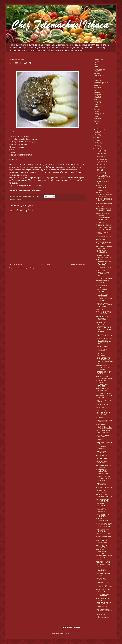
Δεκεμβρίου (100, 151)
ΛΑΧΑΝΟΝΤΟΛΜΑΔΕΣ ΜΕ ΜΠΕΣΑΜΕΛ (103, 390)
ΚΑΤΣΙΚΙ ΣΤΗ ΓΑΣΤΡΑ (103, 534)
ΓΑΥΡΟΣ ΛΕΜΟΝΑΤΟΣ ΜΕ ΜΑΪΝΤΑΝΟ (103, 313)
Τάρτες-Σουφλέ (99, 114)
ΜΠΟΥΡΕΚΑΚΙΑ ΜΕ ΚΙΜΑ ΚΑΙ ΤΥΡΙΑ (104, 397)
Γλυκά (96, 67)
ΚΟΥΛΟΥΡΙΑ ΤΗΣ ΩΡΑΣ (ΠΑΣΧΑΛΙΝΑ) (104, 599)
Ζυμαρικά (97, 85)
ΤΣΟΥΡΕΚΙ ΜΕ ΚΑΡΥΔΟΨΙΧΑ (102, 491)
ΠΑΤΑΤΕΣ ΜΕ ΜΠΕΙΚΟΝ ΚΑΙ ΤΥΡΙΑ (104, 200)
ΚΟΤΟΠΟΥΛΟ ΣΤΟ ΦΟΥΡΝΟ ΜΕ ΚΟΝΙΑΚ (104, 335)
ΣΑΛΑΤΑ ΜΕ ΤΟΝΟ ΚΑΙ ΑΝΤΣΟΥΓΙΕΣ (104, 243)
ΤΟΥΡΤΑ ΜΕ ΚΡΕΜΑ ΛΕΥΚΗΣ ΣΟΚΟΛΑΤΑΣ (104, 610)
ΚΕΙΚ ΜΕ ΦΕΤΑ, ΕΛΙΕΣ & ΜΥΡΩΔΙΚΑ (104, 247)
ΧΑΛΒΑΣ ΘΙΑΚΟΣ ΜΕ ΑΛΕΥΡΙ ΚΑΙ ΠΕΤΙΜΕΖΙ (103, 552)
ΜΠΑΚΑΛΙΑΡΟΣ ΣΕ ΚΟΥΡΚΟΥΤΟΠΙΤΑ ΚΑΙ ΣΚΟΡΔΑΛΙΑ (104, 195)
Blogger (67, 634)
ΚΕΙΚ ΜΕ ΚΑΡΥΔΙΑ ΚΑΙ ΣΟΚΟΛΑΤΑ (104, 466)
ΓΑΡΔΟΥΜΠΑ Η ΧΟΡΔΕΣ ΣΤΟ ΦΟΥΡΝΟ (104, 595)
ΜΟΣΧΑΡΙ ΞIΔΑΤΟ (102, 458)
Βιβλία (96, 64)
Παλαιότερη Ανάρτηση (78, 265)
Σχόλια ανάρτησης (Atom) (26, 268)
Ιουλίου (99, 165)
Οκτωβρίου (100, 156)
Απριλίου (100, 173)
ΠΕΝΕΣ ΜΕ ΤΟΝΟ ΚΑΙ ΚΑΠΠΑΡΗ (103, 436)
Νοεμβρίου (100, 154)
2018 (97, 138)
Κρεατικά (97, 90)
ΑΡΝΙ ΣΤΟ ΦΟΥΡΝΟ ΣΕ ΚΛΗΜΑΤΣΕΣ (104, 546)
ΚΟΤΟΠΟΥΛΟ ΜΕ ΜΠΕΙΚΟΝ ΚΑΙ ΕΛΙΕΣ (104, 586)
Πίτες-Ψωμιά (98, 102)
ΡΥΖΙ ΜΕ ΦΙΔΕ (101, 239)
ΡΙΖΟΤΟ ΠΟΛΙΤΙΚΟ (102, 405)
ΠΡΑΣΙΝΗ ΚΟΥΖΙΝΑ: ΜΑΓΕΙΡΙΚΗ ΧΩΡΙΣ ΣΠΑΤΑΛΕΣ (103, 368)
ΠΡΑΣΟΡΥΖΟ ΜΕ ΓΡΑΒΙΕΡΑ (102, 291)
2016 (97, 143)
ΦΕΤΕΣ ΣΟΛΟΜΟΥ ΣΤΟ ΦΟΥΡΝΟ (104, 373)
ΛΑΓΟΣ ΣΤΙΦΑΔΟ (102, 456)
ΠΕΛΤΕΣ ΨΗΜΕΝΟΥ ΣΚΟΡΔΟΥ (103, 282)
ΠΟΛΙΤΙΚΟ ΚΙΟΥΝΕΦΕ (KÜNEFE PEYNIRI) (103, 210)
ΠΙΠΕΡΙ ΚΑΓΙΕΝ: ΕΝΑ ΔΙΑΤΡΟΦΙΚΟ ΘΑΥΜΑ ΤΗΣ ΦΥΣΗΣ (104, 305)
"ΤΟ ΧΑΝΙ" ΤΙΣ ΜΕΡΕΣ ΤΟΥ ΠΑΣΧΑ (103, 570)
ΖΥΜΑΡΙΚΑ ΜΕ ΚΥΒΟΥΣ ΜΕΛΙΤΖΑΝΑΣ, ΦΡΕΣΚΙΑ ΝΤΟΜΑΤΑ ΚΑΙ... (104, 341)
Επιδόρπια (98, 80)
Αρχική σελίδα (47, 265)
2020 (97, 132)
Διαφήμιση (98, 73)
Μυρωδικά (98, 97)
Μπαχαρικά (98, 95)
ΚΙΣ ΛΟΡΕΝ (100, 222)
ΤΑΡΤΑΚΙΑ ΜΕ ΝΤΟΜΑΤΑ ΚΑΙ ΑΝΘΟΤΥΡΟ (104, 432)
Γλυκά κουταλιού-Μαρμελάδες (100, 70)
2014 (97, 148)
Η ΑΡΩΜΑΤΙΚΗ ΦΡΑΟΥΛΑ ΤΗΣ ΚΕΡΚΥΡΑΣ (104, 219)
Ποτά (96, 104)
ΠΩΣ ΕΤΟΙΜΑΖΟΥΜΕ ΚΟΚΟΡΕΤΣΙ (103, 515)
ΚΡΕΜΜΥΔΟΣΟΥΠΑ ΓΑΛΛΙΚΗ (103, 214)
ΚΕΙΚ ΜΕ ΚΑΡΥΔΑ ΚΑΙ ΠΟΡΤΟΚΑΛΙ (103, 414)
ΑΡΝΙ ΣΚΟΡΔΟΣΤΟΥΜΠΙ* (104, 393)
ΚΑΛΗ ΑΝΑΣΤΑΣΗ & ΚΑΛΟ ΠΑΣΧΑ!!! (103, 500)
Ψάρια (96, 123)
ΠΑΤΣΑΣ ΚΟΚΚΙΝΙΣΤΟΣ (104, 225)
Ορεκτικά (97, 100)
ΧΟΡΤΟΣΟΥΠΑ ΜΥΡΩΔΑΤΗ (101, 187)
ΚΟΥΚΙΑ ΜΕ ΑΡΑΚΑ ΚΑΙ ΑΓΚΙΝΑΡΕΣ (104, 537)
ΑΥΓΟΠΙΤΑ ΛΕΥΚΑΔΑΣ (103, 327)
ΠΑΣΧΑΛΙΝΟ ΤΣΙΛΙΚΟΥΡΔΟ (102, 505)
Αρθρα (96, 62)
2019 (97, 135)
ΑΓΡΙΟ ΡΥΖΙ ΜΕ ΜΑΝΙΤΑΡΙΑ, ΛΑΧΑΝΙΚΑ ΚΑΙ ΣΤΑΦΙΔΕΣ (102, 383)
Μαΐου (99, 170)
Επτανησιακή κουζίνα (101, 83)
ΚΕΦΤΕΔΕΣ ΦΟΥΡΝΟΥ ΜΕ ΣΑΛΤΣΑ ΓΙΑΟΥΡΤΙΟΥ (104, 318)
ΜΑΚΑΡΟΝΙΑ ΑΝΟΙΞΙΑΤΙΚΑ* (102, 484)
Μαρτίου (99, 614)
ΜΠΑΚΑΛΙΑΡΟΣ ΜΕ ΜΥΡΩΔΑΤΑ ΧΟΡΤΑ (103, 256)
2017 (97, 140)
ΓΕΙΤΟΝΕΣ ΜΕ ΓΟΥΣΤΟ (104, 268)
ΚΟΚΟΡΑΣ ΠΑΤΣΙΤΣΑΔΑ (104, 204)
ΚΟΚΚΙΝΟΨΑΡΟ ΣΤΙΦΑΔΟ (101, 286)
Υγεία (96, 116)
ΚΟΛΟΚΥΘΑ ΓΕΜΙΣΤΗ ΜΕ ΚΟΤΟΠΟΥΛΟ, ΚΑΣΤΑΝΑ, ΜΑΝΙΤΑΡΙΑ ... (104, 361)
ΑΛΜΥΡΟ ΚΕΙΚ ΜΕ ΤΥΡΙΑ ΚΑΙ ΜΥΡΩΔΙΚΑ (104, 377)
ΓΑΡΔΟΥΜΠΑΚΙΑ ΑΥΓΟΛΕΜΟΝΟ (102, 542)
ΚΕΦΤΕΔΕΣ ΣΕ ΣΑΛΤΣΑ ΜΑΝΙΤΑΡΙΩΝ (104, 421)
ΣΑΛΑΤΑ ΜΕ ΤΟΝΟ (102, 408)
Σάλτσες (97, 109)
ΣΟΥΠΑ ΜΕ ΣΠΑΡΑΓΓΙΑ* (104, 488)
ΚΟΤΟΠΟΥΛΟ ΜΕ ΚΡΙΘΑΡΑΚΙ (102, 462)
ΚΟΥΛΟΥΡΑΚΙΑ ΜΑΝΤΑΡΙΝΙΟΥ (102, 252)
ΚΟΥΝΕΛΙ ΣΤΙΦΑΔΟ (103, 410)
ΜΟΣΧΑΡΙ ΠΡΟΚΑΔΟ (103, 476)
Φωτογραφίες (99, 119)
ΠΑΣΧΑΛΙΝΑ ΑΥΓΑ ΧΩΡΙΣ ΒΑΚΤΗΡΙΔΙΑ (104, 530)
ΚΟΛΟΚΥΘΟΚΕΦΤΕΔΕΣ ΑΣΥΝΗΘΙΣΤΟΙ (104, 295)
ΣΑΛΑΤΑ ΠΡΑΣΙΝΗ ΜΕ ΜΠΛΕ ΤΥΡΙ (103, 591)
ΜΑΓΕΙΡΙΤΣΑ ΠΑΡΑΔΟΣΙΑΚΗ (102, 520)
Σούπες (97, 111)
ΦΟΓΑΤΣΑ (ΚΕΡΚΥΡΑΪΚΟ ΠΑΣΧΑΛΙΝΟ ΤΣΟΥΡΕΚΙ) (104, 558)
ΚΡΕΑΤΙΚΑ (18, 199)
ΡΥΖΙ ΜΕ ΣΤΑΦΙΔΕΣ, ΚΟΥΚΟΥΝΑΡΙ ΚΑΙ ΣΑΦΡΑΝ (103, 177)
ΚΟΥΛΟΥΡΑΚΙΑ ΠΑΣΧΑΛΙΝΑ (101, 579)
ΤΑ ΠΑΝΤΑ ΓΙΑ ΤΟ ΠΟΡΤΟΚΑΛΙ (102, 350)
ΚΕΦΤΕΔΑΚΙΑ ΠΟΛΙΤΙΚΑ (104, 237)
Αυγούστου (100, 162)
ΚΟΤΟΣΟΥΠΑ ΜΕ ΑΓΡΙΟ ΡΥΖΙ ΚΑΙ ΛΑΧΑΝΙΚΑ (104, 229)
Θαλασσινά (98, 88)
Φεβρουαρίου (101, 617)
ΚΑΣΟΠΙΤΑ (100, 309)
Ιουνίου (99, 167)
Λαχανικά (97, 92)
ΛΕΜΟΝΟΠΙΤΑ (101, 190)
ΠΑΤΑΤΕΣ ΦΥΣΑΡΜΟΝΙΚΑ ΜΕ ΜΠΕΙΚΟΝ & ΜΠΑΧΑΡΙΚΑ (103, 262)
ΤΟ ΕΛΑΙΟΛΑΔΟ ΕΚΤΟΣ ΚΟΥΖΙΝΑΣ (104, 480)
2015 (97, 146)
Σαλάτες (97, 107)
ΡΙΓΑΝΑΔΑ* (100, 440)
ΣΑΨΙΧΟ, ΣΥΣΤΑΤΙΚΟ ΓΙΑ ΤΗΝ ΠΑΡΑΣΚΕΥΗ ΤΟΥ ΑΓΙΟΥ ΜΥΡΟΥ (104, 525)
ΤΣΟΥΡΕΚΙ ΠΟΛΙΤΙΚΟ (103, 562)
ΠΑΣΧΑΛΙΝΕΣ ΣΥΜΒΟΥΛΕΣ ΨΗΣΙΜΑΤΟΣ (101, 510)
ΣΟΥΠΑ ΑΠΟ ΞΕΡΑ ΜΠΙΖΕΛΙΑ (102, 354)
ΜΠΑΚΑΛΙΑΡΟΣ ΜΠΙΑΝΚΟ (101, 323)
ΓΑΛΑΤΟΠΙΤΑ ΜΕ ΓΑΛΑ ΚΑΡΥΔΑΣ (103, 233)
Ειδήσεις (97, 78)
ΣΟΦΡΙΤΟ (99, 417)
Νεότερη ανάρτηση (16, 265)
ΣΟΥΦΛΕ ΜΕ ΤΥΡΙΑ (103, 583)
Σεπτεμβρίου (101, 159)
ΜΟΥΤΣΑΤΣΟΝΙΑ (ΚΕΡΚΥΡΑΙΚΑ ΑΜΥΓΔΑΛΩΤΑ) (102, 472)
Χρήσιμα (97, 121)
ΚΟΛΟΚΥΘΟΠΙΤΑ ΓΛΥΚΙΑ (104, 278)
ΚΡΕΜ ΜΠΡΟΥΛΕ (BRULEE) (102, 448)
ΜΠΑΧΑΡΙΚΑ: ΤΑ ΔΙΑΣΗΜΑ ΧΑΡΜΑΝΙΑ (104, 496)
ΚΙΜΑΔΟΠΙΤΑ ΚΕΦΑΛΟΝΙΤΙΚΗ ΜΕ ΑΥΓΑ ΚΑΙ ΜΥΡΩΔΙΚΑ (104, 426)
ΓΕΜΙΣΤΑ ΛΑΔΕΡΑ (102, 206)
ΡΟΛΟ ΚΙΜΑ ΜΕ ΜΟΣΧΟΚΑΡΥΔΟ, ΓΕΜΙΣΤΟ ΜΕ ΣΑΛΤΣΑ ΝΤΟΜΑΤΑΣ (104, 273)
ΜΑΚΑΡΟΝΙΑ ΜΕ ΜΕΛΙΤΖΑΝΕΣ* (102, 452)
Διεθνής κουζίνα (99, 76)
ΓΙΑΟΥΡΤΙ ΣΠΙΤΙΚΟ (102, 346)
